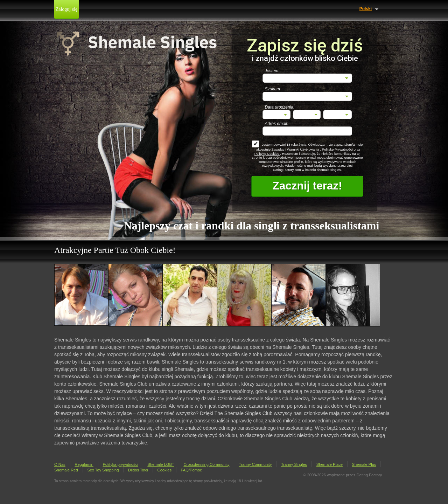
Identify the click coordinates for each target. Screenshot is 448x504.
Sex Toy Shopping (103, 470)
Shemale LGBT (161, 464)
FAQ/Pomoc (191, 470)
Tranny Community (255, 464)
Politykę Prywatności (337, 149)
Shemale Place (330, 464)
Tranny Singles (294, 464)
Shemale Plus (364, 464)
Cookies (164, 470)
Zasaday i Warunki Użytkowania (296, 149)
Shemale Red (66, 470)
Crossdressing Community (206, 464)
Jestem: (272, 71)
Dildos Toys (138, 470)
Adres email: (277, 124)
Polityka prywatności (120, 464)
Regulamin (84, 464)
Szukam (272, 89)
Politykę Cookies (267, 154)
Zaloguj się (67, 9)
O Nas (60, 464)
